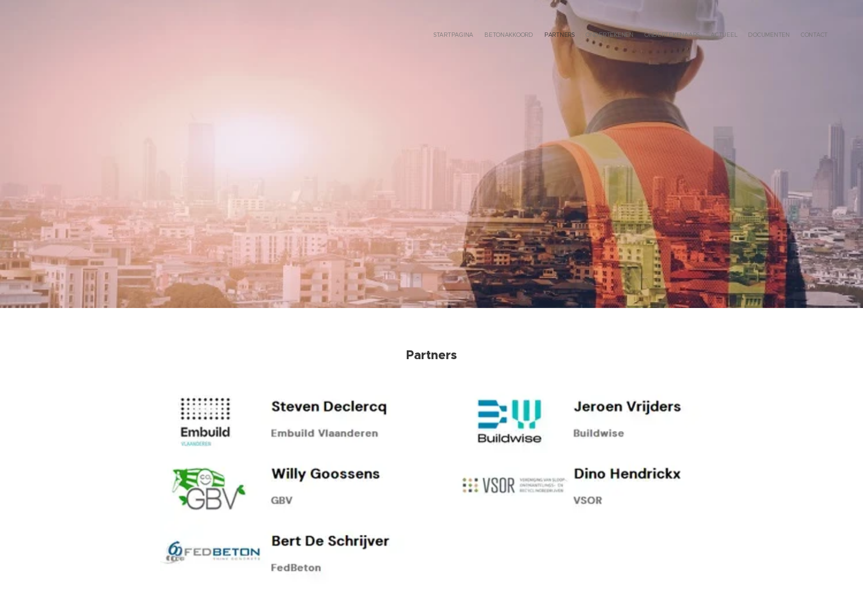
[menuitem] (752, 36)
